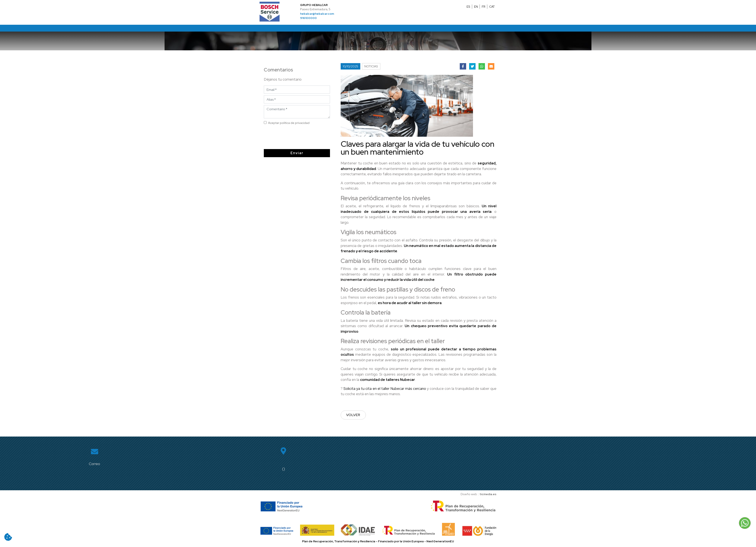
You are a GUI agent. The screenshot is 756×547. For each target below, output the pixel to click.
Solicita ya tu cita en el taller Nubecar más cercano (385, 389)
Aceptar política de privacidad (291, 123)
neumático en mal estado (432, 246)
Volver (353, 415)
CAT (492, 7)
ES (468, 7)
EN (476, 7)
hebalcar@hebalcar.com (317, 14)
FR (484, 7)
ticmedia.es (488, 494)
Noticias (371, 66)
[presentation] (298, 137)
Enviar (299, 153)
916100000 (308, 18)
